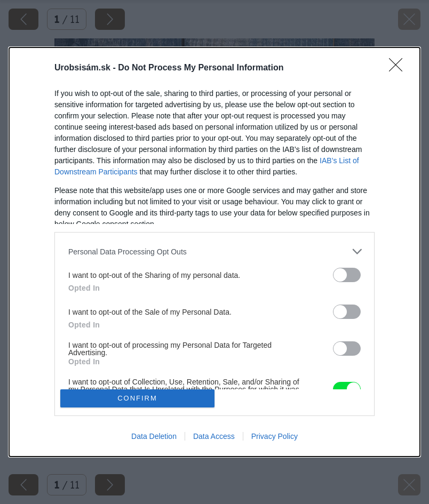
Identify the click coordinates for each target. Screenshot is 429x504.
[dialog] (215, 252)
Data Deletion (154, 436)
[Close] (399, 68)
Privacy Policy (275, 436)
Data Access (214, 436)
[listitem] (215, 251)
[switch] (347, 275)
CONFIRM (137, 398)
